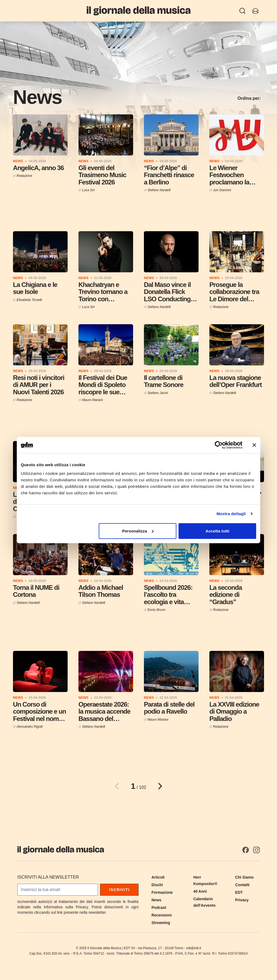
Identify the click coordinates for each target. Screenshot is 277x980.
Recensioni (162, 915)
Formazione (162, 892)
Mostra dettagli (231, 514)
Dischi (157, 885)
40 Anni (200, 891)
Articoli (158, 877)
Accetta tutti (217, 531)
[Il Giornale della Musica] (138, 11)
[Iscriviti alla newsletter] (255, 11)
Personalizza (138, 531)
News (156, 900)
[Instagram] (256, 850)
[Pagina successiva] (160, 786)
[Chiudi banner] (254, 445)
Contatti (242, 885)
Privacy (242, 900)
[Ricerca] (242, 11)
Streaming (161, 923)
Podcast (159, 908)
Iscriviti (119, 890)
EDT (239, 892)
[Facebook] (246, 850)
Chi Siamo (244, 877)
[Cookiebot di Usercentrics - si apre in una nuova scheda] (219, 445)
